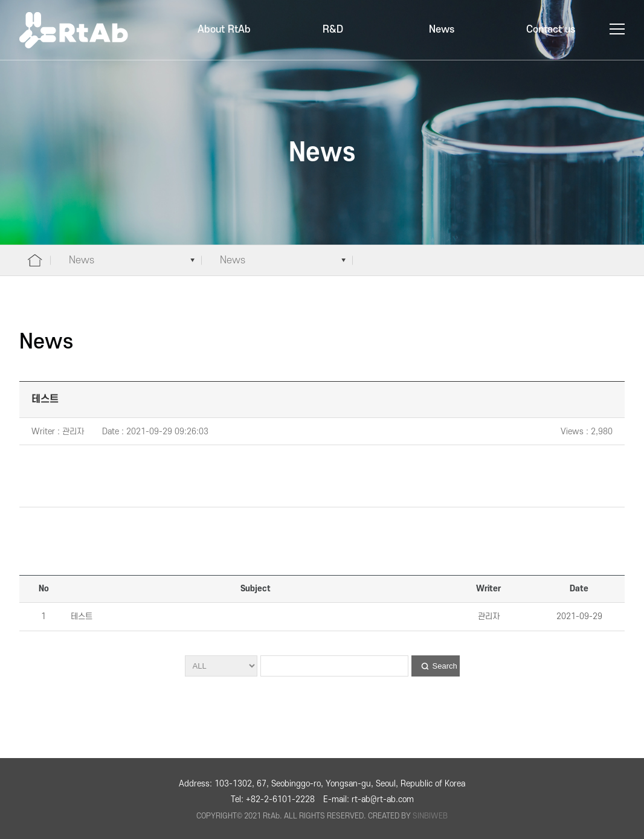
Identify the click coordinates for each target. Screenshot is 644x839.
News (442, 30)
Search (445, 666)
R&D (333, 30)
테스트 (80, 616)
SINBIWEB (430, 816)
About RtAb (224, 30)
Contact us (551, 30)
